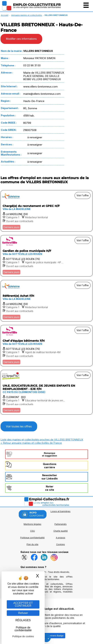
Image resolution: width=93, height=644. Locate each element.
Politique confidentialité (32, 538)
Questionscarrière (50, 466)
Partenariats (61, 524)
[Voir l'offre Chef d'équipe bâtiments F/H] (46, 346)
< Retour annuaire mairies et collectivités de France (31, 443)
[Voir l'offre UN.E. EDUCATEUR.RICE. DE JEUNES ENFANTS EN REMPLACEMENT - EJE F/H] (46, 392)
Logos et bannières (60, 511)
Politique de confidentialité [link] (23, 629)
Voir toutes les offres (19, 426)
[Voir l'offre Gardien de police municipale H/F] (46, 256)
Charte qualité (61, 531)
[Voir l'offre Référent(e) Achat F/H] (46, 301)
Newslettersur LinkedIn (50, 477)
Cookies (61, 544)
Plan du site (32, 544)
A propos (61, 538)
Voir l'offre (83, 195)
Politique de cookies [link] (23, 636)
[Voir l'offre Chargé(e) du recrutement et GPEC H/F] (46, 211)
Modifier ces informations (21, 39)
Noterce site (50, 488)
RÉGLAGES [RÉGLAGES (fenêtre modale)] (23, 620)
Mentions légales (32, 524)
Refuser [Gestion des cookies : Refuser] (23, 613)
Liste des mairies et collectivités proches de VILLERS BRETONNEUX (42, 440)
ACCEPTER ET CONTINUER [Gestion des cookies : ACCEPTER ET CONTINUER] (23, 604)
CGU (33, 531)
